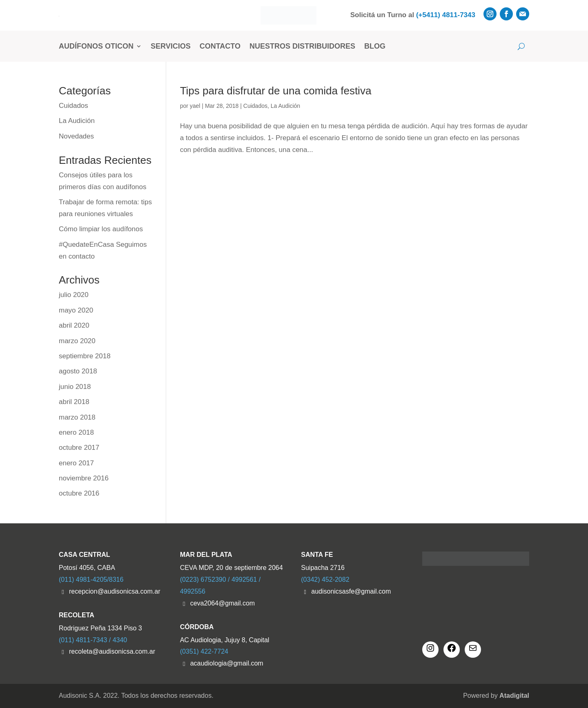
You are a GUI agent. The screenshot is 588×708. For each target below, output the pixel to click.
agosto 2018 (78, 371)
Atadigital (514, 696)
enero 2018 (76, 432)
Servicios (171, 46)
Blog (375, 46)
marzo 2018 (77, 417)
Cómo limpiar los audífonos (101, 229)
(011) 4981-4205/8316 (91, 580)
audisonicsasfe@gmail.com (351, 591)
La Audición (285, 106)
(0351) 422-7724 (204, 651)
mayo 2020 (76, 310)
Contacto (220, 46)
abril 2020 (74, 325)
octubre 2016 (79, 493)
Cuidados (255, 106)
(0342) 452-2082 (325, 580)
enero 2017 (76, 463)
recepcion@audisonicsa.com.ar (115, 591)
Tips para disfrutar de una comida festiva (276, 91)
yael (195, 106)
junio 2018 (75, 387)
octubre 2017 (79, 448)
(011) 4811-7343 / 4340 (93, 640)
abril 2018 (74, 402)
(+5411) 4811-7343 (446, 15)
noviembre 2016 (84, 478)
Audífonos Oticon (96, 46)
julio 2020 (74, 295)
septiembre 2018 (85, 356)
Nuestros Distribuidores (302, 46)
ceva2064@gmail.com (223, 603)
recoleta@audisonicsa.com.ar (112, 651)
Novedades (76, 136)
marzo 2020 (77, 341)
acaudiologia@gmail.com (227, 663)
